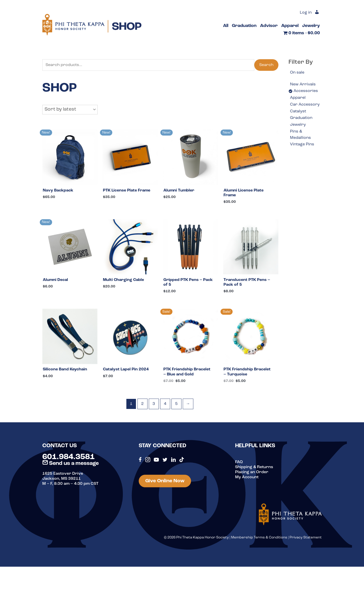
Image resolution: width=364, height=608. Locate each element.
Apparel (298, 98)
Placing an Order (252, 472)
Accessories (306, 91)
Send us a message (70, 463)
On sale (297, 73)
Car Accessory (305, 105)
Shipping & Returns (254, 467)
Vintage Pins (302, 144)
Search (266, 65)
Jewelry (298, 125)
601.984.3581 (68, 457)
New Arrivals (303, 84)
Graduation (301, 118)
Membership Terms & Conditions (259, 538)
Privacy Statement (306, 538)
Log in (306, 13)
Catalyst (298, 111)
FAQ (239, 462)
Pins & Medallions (300, 135)
